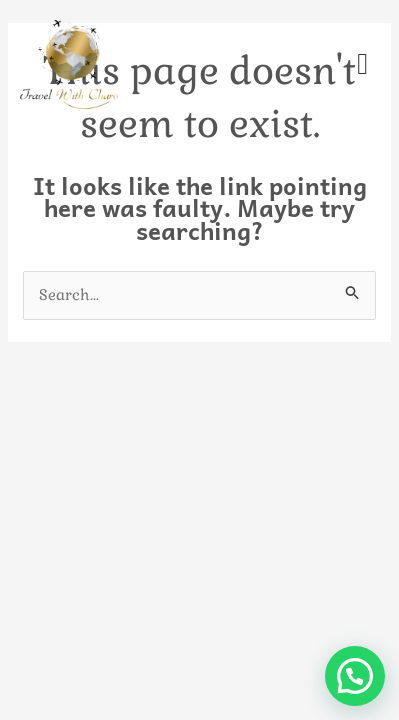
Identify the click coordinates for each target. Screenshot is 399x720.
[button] (355, 676)
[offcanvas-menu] (362, 64)
